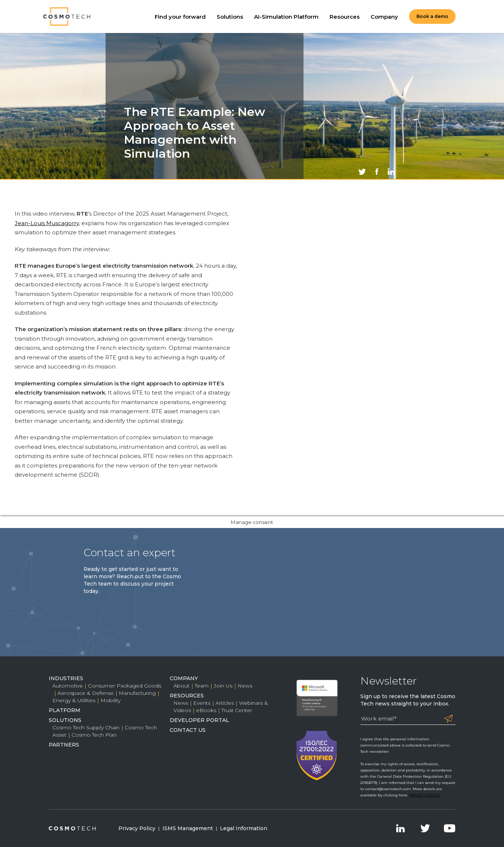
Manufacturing (137, 693)
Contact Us (188, 730)
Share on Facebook (377, 172)
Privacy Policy (137, 828)
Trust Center (237, 710)
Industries (66, 678)
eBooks (206, 710)
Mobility (111, 700)
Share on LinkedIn (391, 172)
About (181, 686)
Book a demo (432, 16)
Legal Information (244, 828)
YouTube (450, 828)
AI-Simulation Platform (286, 16)
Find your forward (180, 16)
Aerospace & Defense (86, 693)
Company (384, 16)
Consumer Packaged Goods (125, 686)
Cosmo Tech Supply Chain (86, 727)
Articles (225, 703)
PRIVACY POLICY (425, 795)
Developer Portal (199, 720)
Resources (345, 16)
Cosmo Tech (67, 17)
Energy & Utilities (74, 700)
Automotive (68, 686)
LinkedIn (401, 828)
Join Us (223, 686)
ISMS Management (188, 828)
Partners (64, 745)
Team (202, 686)
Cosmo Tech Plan (94, 735)
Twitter (425, 828)
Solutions (230, 16)
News (245, 686)
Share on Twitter (362, 172)
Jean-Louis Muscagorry (47, 223)
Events (202, 703)
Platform (65, 710)
